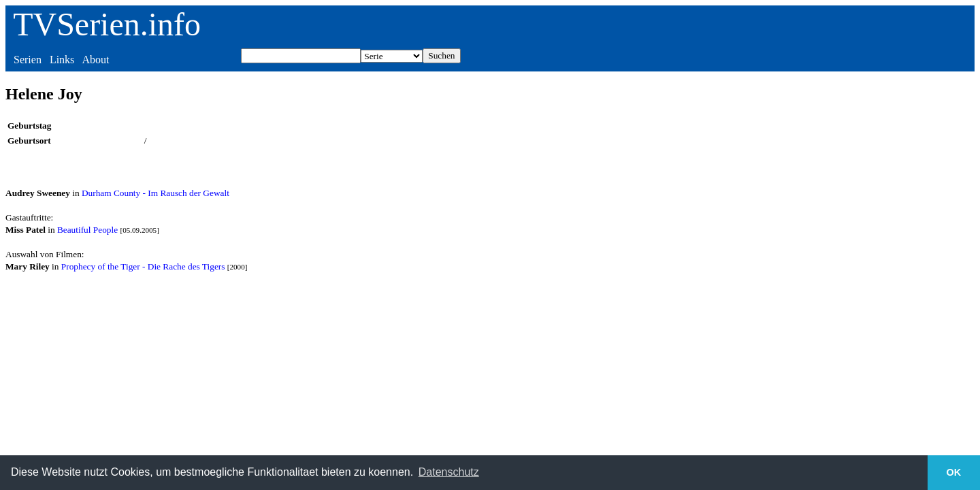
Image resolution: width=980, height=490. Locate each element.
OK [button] (954, 472)
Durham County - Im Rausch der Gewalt (156, 193)
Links (62, 60)
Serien (28, 60)
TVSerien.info (107, 24)
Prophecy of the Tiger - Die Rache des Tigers (143, 266)
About (95, 60)
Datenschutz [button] (449, 472)
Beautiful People (87, 230)
